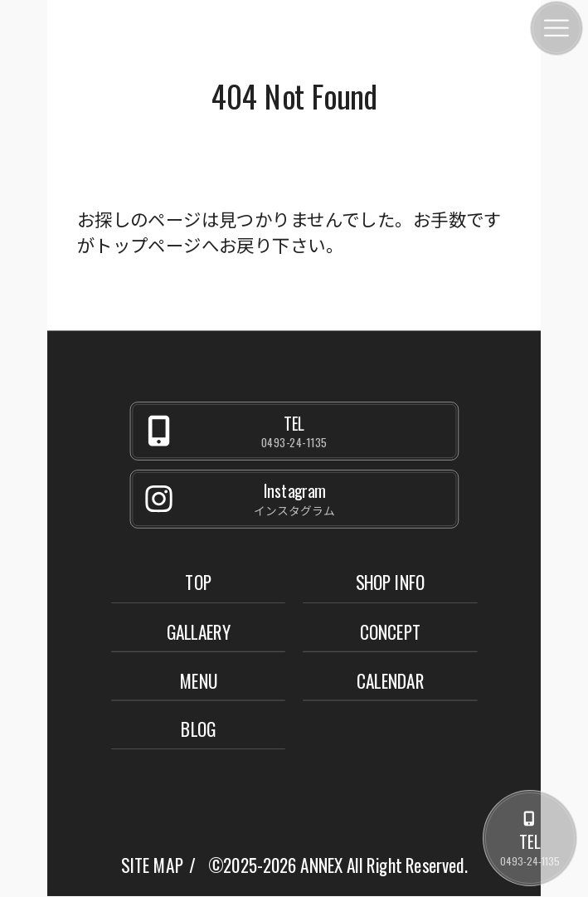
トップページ (148, 244)
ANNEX (321, 865)
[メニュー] (556, 28)
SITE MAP (152, 865)
